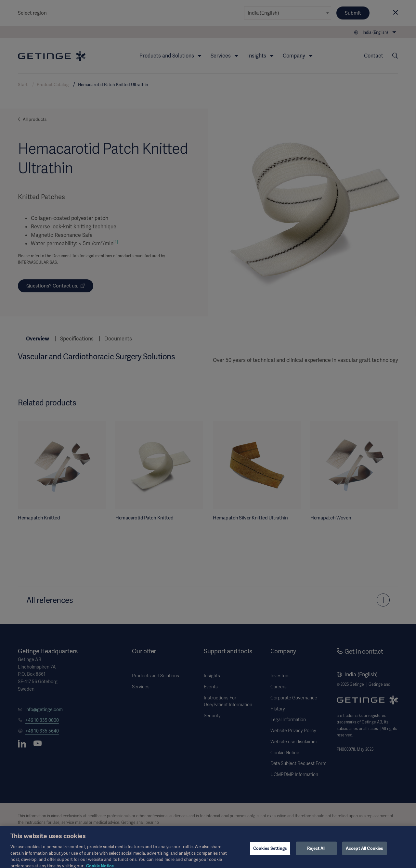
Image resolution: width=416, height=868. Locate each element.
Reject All (316, 852)
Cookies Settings (270, 852)
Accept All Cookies (364, 852)
